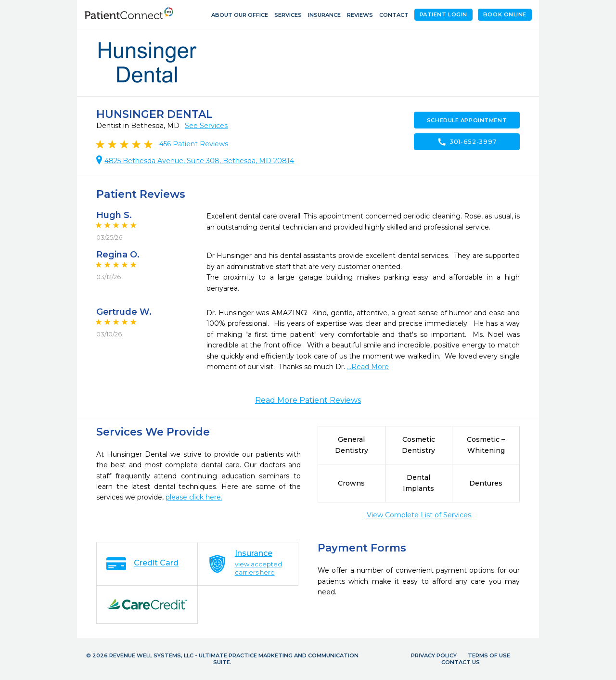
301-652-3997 (467, 142)
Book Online (505, 14)
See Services (206, 126)
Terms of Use (489, 655)
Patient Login (443, 14)
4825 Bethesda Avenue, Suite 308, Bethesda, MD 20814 (199, 161)
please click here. (194, 497)
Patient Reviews (194, 144)
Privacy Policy (434, 655)
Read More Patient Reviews (308, 400)
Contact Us (461, 662)
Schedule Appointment (467, 120)
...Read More (368, 367)
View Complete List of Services (419, 515)
